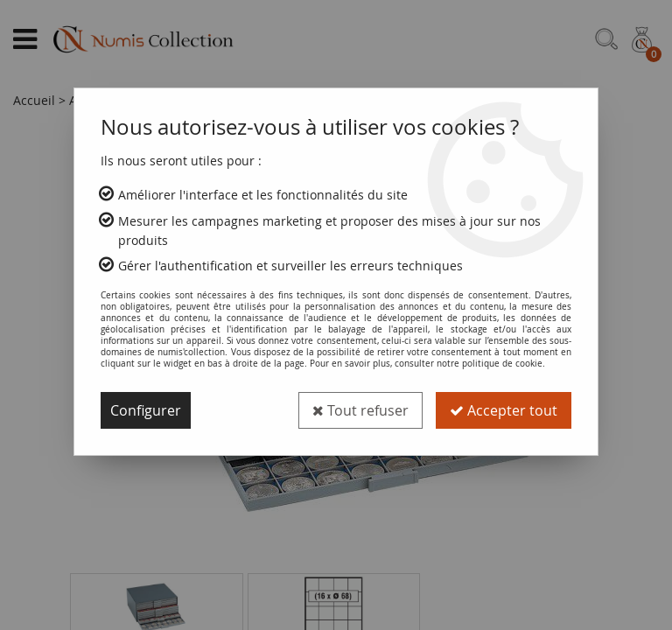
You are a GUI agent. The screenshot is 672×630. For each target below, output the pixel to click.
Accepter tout (504, 410)
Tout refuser (360, 410)
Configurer (146, 410)
